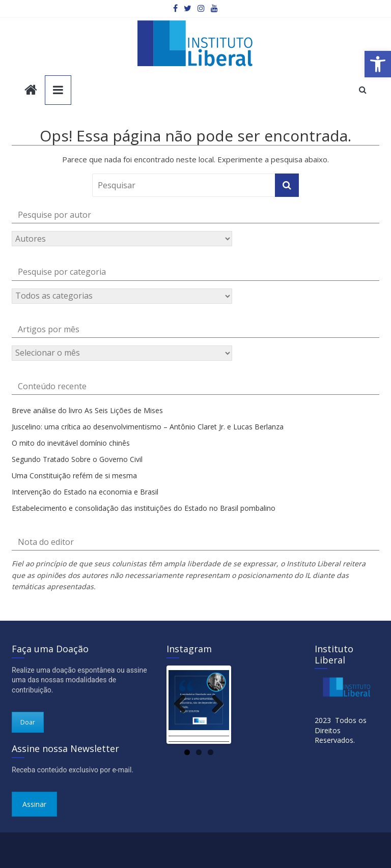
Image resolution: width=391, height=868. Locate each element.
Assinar (34, 804)
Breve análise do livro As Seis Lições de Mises (87, 410)
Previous (184, 703)
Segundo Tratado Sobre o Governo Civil (77, 459)
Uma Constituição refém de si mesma (74, 475)
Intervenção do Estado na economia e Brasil (85, 492)
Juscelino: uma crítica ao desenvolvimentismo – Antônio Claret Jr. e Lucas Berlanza (148, 427)
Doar (28, 722)
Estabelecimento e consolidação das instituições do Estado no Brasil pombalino (144, 508)
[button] (378, 64)
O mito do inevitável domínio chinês (71, 443)
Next (214, 703)
